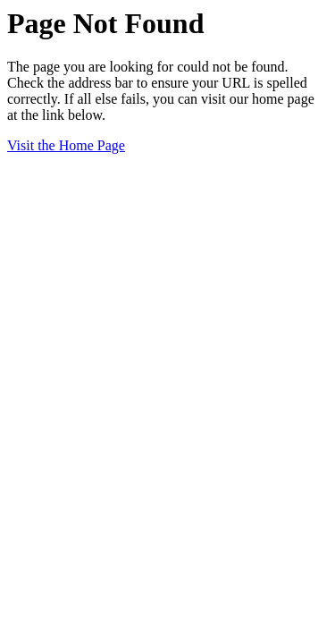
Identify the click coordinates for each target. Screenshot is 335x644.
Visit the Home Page (66, 145)
